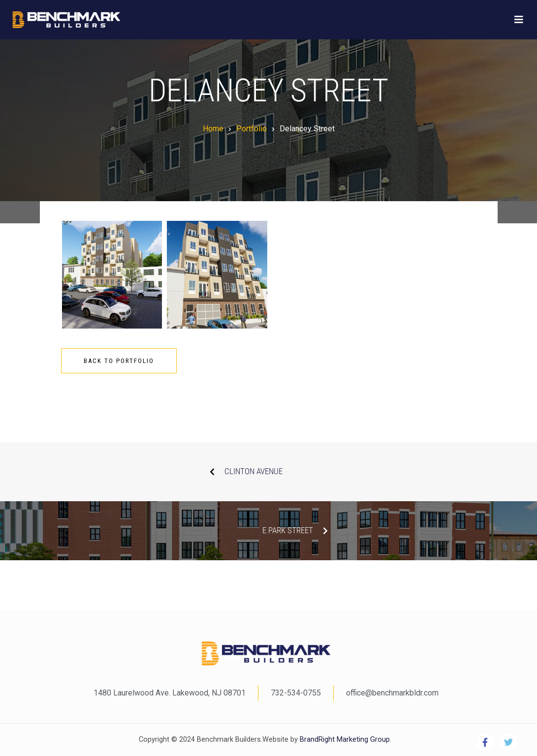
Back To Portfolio (119, 361)
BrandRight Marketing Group (344, 740)
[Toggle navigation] (519, 20)
